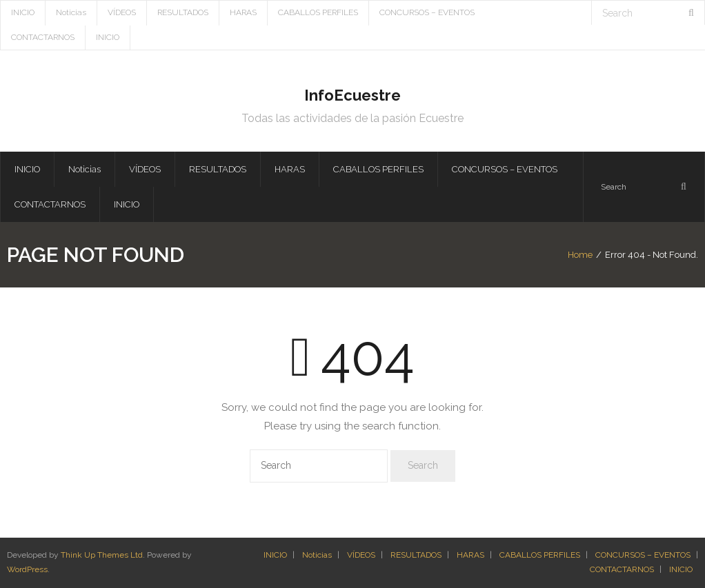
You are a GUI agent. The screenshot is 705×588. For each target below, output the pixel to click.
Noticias (71, 12)
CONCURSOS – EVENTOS (427, 12)
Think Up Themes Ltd (102, 555)
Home (580, 255)
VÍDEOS (122, 12)
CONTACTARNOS (43, 37)
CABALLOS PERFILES (318, 12)
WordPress (27, 569)
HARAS (243, 12)
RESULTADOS (183, 12)
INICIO (23, 12)
